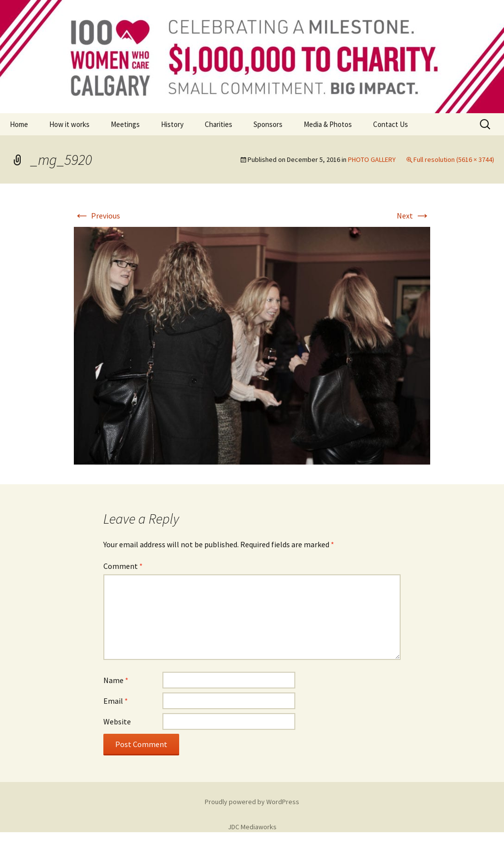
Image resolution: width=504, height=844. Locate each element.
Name (116, 680)
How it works (69, 124)
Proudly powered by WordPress (252, 802)
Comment (123, 566)
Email (116, 701)
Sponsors (268, 124)
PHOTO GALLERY (372, 159)
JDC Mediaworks (252, 827)
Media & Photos (328, 124)
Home (19, 124)
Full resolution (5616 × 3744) (454, 159)
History (172, 124)
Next (413, 216)
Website (117, 721)
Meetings (125, 124)
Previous (97, 216)
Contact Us (391, 124)
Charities (219, 124)
